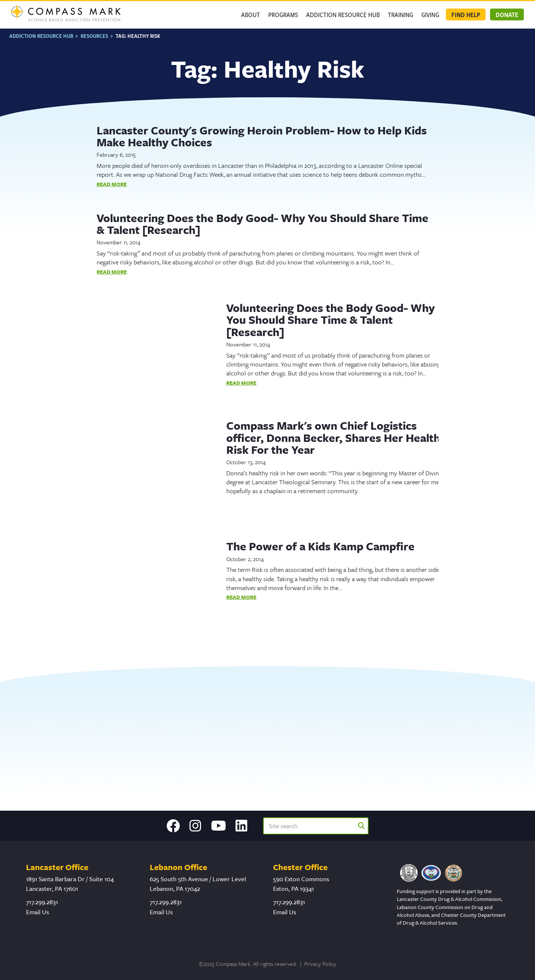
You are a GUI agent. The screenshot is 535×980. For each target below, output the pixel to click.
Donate (507, 14)
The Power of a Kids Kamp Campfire (320, 546)
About (251, 14)
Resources (94, 36)
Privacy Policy (320, 964)
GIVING (430, 14)
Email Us (38, 912)
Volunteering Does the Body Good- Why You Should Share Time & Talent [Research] (262, 224)
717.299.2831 (42, 902)
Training (401, 14)
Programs (283, 14)
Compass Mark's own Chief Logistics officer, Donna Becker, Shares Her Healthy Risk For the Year (336, 437)
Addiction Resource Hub (343, 14)
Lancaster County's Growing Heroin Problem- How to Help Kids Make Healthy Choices (262, 136)
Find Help (466, 14)
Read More (112, 184)
